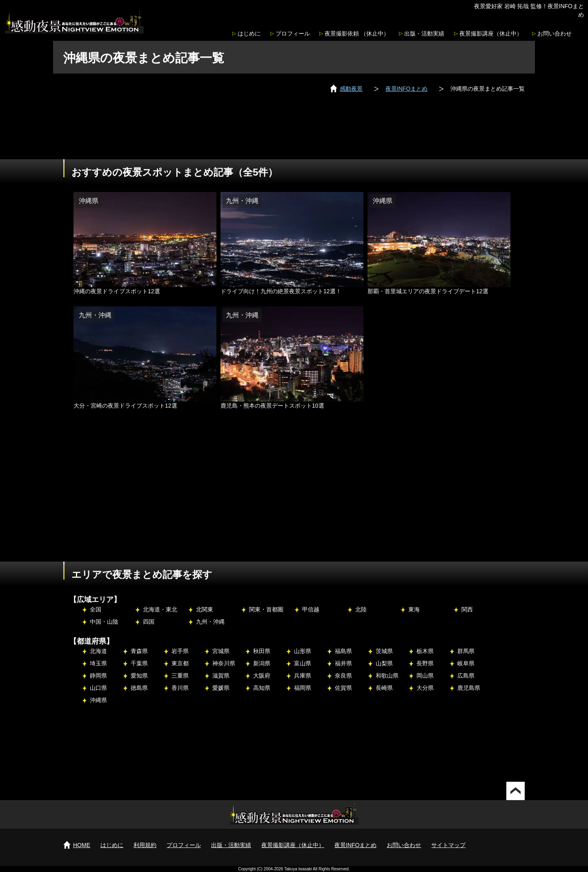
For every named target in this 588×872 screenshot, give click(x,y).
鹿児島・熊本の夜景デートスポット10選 (272, 406)
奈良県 (343, 676)
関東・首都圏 (266, 609)
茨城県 (384, 651)
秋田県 (262, 651)
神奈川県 (224, 663)
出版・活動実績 (424, 33)
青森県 (139, 651)
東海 (414, 609)
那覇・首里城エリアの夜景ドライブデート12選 (428, 291)
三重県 (180, 676)
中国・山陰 (104, 622)
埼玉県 (98, 663)
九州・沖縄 (210, 622)
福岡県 (303, 688)
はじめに (249, 33)
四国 (149, 622)
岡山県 (425, 676)
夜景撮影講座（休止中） (491, 33)
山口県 (98, 688)
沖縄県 (98, 700)
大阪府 (262, 676)
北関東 (205, 609)
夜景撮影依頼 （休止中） (357, 33)
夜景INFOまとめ (355, 845)
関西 (467, 609)
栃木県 (425, 651)
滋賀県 (221, 676)
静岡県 (98, 676)
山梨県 (384, 663)
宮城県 (221, 651)
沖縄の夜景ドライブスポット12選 (117, 291)
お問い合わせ (555, 33)
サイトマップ (448, 845)
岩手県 (180, 651)
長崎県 (384, 688)
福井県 (343, 663)
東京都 (180, 663)
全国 (96, 609)
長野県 (425, 663)
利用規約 (145, 845)
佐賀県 (343, 688)
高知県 (262, 688)
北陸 (361, 609)
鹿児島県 (469, 688)
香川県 (180, 688)
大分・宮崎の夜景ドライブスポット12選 (125, 406)
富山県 (303, 663)
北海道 (98, 651)
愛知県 (139, 676)
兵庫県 (303, 676)
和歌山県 (387, 676)
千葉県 (139, 663)
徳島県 (139, 688)
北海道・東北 (160, 609)
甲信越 (311, 609)
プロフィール (293, 33)
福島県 (343, 651)
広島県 (466, 676)
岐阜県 (466, 663)
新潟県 (262, 663)
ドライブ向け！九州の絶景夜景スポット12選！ (281, 291)
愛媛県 (221, 688)
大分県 (425, 688)
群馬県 (466, 651)
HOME (82, 845)
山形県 (303, 651)
